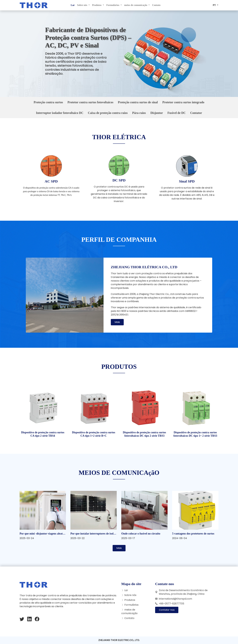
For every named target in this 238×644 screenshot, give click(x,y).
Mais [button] (117, 322)
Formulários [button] (113, 5)
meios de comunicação (129, 612)
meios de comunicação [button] (136, 5)
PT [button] (215, 5)
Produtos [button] (97, 5)
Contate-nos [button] (167, 610)
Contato (156, 5)
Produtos (130, 600)
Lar (73, 5)
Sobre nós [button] (82, 5)
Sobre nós (130, 595)
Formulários (131, 605)
